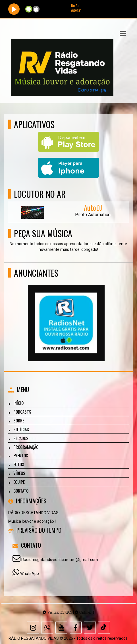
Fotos (19, 464)
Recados (21, 438)
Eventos (21, 455)
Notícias (21, 429)
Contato (21, 491)
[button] (123, 34)
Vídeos (19, 473)
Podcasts (22, 412)
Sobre (19, 420)
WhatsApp (30, 574)
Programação (26, 447)
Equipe (19, 482)
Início (18, 403)
